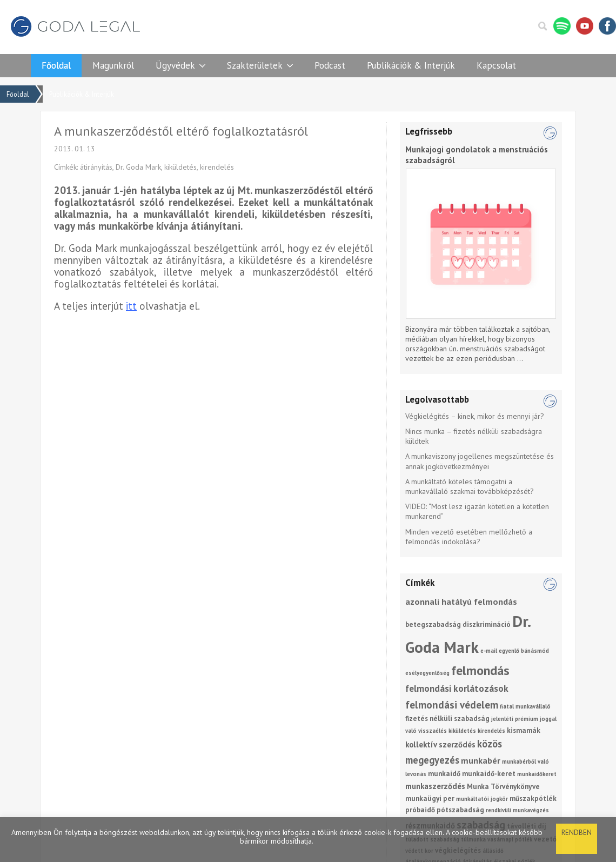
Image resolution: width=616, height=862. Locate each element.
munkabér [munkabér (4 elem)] (481, 760)
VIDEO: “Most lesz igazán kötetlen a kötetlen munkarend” (477, 511)
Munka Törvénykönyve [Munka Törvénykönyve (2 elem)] (503, 787)
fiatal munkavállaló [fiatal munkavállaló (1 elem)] (525, 706)
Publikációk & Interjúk (411, 65)
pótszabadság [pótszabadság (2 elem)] (460, 810)
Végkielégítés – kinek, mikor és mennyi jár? (475, 416)
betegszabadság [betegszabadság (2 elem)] (433, 624)
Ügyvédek (175, 65)
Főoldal (56, 65)
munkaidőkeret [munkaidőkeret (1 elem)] (537, 774)
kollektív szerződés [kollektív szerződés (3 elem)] (440, 744)
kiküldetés (180, 167)
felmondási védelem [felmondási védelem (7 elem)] (452, 705)
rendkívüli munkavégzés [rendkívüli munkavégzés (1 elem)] (517, 810)
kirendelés (217, 167)
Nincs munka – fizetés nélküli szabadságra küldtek (474, 436)
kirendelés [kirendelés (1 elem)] (491, 731)
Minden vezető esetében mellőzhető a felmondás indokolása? (469, 537)
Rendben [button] (577, 833)
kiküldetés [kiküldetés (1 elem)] (462, 731)
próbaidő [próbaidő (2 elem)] (420, 810)
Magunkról (113, 65)
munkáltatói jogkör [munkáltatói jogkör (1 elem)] (482, 799)
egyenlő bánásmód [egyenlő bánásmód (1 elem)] (524, 651)
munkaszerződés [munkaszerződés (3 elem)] (435, 786)
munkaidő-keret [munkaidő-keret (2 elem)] (489, 774)
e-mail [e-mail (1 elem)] (489, 651)
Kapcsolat (496, 65)
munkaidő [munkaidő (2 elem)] (444, 774)
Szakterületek (255, 65)
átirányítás (96, 167)
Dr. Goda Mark (138, 167)
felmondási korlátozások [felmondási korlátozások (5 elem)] (457, 688)
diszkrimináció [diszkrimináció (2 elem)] (487, 624)
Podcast (330, 65)
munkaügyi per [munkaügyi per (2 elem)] (430, 798)
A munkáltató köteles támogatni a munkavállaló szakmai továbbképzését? (470, 486)
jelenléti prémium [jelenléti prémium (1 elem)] (515, 719)
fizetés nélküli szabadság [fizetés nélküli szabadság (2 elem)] (447, 719)
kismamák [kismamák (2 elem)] (524, 730)
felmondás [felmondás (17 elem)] (480, 670)
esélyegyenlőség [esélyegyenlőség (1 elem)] (427, 673)
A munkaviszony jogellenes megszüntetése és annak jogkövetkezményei (480, 461)
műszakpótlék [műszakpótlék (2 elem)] (533, 798)
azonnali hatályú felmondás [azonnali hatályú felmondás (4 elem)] (461, 602)
